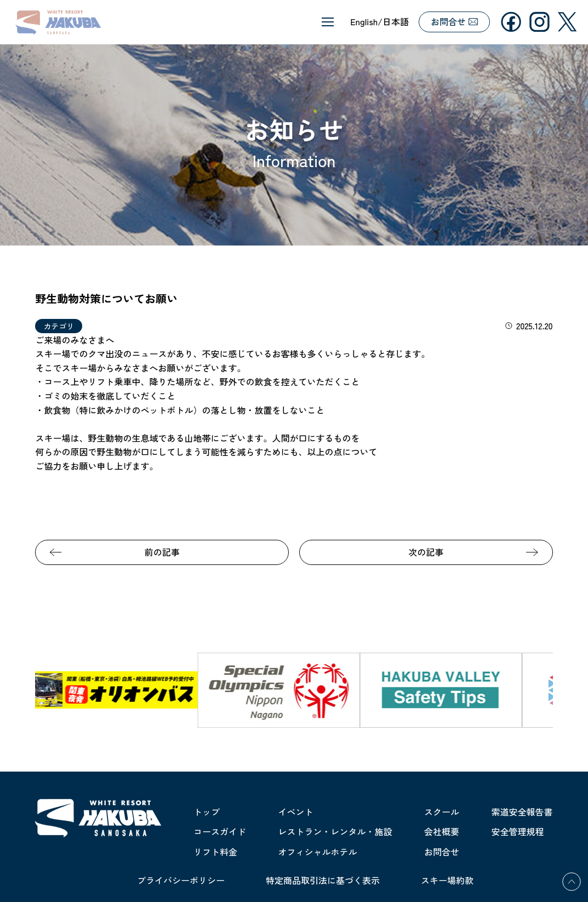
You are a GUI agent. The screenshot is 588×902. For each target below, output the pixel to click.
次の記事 (426, 552)
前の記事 (162, 552)
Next (561, 690)
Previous (27, 690)
